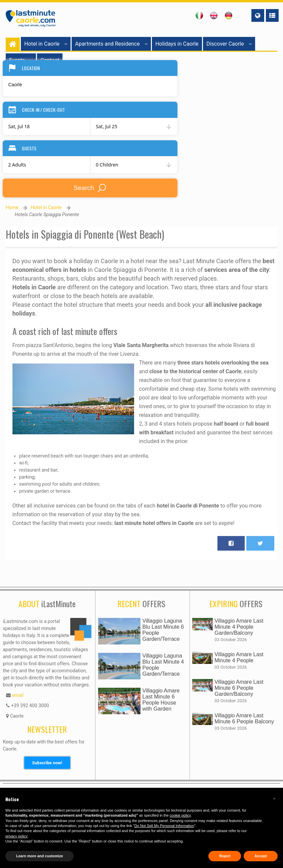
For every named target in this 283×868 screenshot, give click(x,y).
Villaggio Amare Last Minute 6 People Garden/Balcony (239, 688)
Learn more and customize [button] (39, 856)
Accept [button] (261, 856)
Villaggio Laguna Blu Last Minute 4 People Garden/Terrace (163, 665)
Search (90, 188)
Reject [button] (225, 856)
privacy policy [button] (16, 836)
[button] (274, 799)
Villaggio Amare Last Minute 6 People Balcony (244, 718)
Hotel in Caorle (46, 44)
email (18, 695)
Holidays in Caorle (177, 44)
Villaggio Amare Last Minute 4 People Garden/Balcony (239, 627)
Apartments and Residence (111, 44)
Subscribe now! (47, 763)
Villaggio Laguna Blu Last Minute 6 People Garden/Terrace (163, 630)
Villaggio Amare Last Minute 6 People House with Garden (161, 700)
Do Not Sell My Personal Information (164, 826)
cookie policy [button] (180, 815)
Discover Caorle (229, 44)
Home (12, 207)
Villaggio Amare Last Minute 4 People (239, 657)
